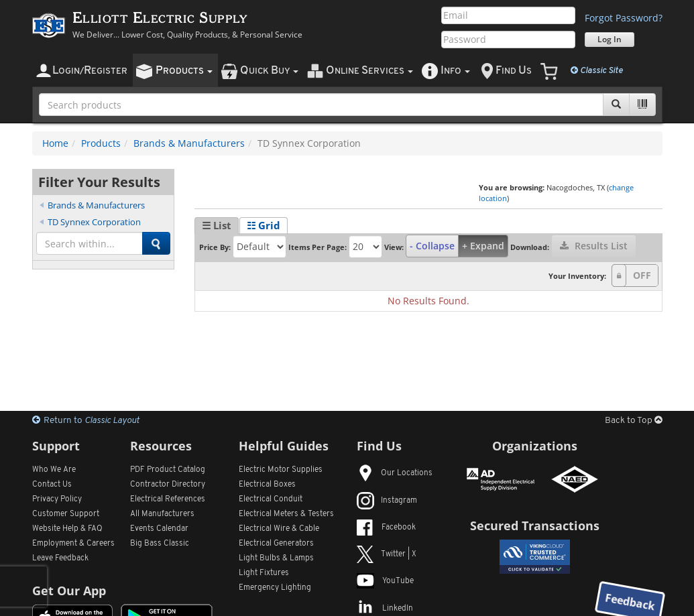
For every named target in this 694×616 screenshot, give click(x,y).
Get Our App (69, 591)
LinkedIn (385, 609)
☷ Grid (264, 225)
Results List (594, 246)
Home (55, 143)
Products (101, 143)
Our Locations (395, 473)
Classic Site (597, 70)
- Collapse (432, 246)
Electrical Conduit (271, 499)
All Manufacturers (162, 514)
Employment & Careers (73, 544)
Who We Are (54, 470)
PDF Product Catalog (168, 470)
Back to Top (634, 421)
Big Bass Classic (160, 544)
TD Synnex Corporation (94, 222)
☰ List (217, 225)
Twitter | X (387, 554)
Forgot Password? (624, 18)
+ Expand (483, 246)
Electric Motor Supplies (281, 470)
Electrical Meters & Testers (286, 514)
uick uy (269, 71)
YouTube (385, 581)
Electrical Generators (276, 544)
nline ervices (369, 71)
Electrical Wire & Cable (279, 529)
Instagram (387, 501)
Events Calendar (159, 529)
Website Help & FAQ (67, 529)
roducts (184, 71)
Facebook (386, 528)
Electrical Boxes (267, 485)
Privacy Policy (57, 499)
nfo (455, 71)
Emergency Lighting (275, 588)
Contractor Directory (168, 485)
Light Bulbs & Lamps (276, 558)
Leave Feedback (60, 558)
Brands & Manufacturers (189, 143)
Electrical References (168, 499)
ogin (90, 71)
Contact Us (52, 485)
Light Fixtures (264, 573)
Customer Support (66, 514)
